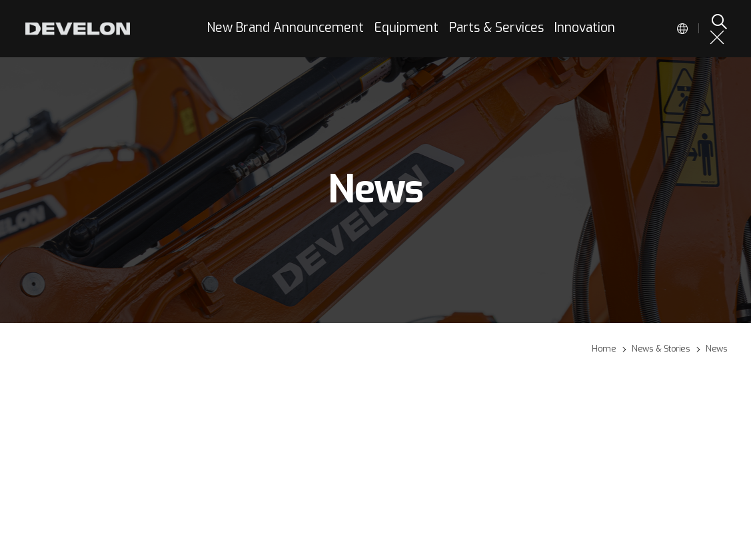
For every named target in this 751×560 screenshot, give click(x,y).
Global (682, 29)
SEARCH (718, 21)
